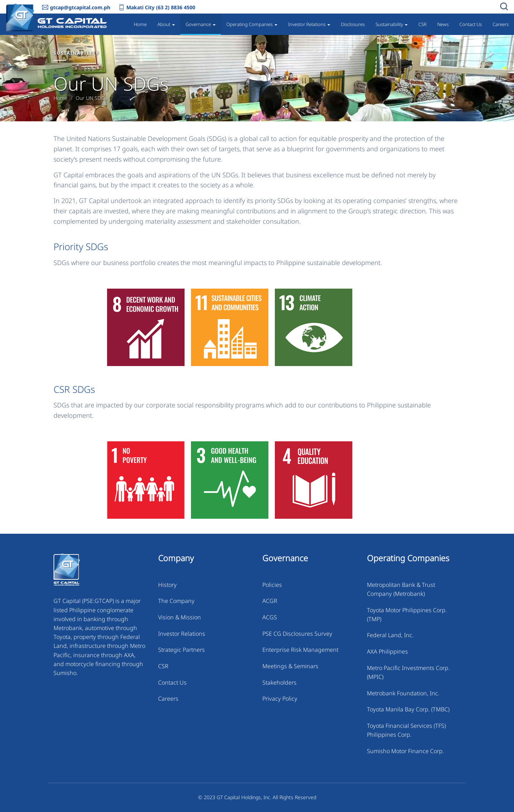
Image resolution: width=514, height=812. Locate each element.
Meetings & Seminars (290, 666)
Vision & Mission (180, 617)
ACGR (270, 601)
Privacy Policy (280, 699)
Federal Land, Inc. (390, 635)
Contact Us (471, 24)
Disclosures (353, 24)
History (167, 585)
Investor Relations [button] (309, 24)
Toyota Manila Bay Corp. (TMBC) (408, 709)
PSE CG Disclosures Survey (297, 634)
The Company (176, 601)
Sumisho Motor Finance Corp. (405, 751)
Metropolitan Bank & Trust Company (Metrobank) (401, 589)
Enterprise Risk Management (300, 650)
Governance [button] (201, 24)
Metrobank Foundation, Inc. (403, 693)
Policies (272, 585)
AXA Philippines (387, 651)
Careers (501, 24)
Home (140, 24)
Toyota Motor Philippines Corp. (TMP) (407, 615)
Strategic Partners (182, 650)
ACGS (270, 617)
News (443, 24)
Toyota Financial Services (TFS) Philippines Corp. (406, 730)
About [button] (166, 24)
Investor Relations (182, 634)
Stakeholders (279, 682)
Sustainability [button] (392, 24)
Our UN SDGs (91, 98)
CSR (422, 24)
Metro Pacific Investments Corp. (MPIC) (408, 672)
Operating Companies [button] (252, 24)
